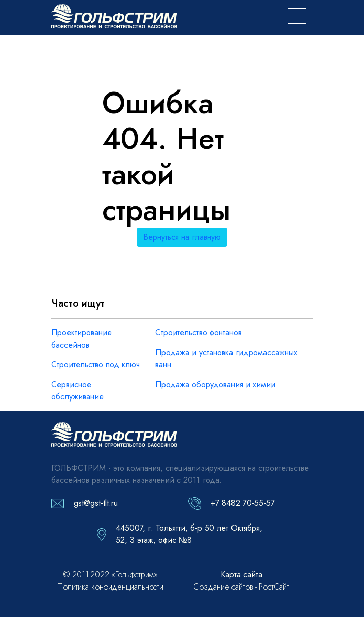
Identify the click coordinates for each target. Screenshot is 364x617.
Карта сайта (242, 575)
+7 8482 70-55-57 (243, 503)
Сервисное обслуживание (77, 391)
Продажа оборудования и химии (215, 384)
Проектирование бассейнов (81, 339)
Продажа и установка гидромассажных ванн (226, 359)
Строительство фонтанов (198, 333)
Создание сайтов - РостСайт (241, 587)
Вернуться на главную (182, 237)
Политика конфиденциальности (110, 587)
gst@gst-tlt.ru (96, 503)
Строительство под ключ (95, 365)
